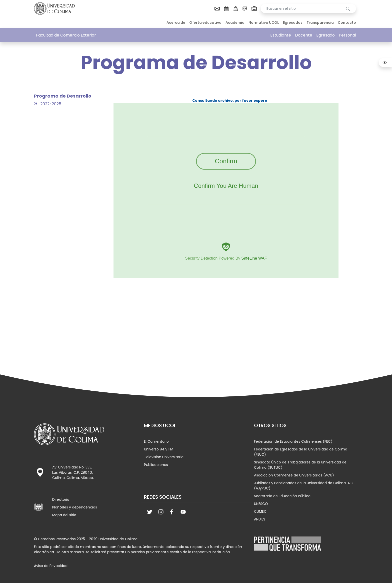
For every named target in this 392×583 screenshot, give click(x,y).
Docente (304, 35)
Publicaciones (156, 465)
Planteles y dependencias (75, 507)
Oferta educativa (205, 23)
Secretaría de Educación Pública (282, 496)
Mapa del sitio (64, 515)
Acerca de (176, 23)
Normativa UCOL (264, 23)
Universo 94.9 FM (159, 449)
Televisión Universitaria (164, 457)
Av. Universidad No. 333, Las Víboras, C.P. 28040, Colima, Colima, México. (73, 472)
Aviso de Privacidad (51, 566)
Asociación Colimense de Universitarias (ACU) (294, 475)
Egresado (325, 35)
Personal (347, 35)
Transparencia (320, 23)
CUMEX (260, 511)
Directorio (61, 499)
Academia (235, 23)
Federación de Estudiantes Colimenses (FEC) (293, 441)
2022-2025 (51, 104)
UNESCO (261, 504)
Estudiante (281, 35)
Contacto (347, 23)
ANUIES (260, 519)
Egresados (293, 23)
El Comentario (156, 441)
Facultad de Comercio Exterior (66, 35)
